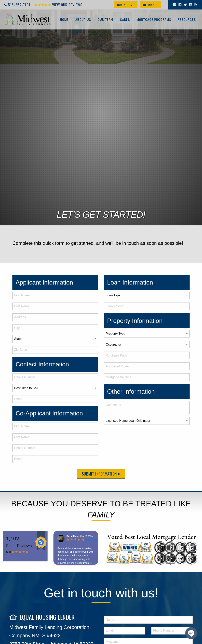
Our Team (105, 19)
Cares (125, 19)
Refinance (151, 5)
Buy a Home (126, 5)
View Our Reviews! (59, 5)
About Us (83, 19)
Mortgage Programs (154, 19)
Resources (187, 19)
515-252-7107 (19, 5)
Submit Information (101, 474)
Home (64, 19)
